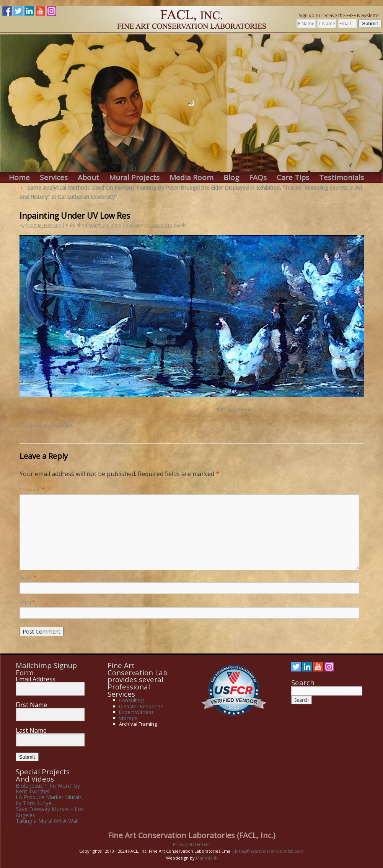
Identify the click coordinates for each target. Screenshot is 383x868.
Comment (32, 490)
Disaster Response (141, 706)
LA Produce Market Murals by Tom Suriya (49, 800)
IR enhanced (38, 410)
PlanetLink (207, 858)
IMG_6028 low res (236, 410)
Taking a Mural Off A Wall (47, 821)
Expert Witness (136, 712)
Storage (128, 718)
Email (27, 602)
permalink (62, 426)
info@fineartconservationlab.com (269, 851)
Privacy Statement (191, 844)
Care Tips (293, 178)
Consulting (131, 700)
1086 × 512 (161, 225)
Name (28, 578)
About (88, 178)
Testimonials (341, 178)
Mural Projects (134, 178)
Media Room (191, 178)
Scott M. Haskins (43, 225)
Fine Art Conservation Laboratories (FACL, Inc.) (192, 835)
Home (19, 178)
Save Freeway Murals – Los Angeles (50, 812)
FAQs (258, 178)
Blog (231, 178)
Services (54, 178)
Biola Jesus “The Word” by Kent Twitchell (48, 788)
